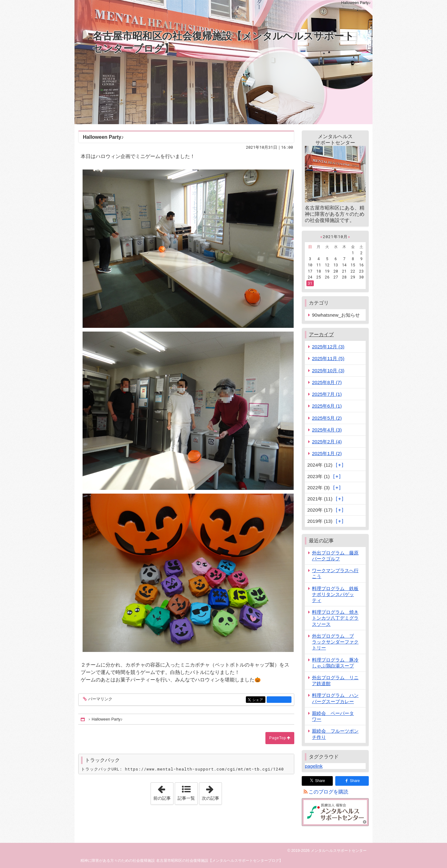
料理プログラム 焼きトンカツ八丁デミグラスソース (335, 618)
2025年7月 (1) (327, 394)
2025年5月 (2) (327, 418)
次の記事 (212, 792)
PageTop (278, 738)
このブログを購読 (328, 792)
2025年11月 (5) (328, 358)
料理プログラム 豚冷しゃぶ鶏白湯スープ (335, 663)
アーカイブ (321, 335)
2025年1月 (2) (327, 453)
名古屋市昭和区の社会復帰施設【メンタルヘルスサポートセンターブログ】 (223, 42)
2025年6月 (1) (327, 406)
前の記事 (163, 792)
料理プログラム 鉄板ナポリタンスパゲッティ (335, 594)
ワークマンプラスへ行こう (335, 573)
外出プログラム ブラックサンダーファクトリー (335, 642)
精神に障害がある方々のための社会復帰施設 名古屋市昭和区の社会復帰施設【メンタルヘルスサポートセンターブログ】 (181, 861)
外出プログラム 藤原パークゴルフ (335, 556)
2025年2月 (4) (327, 442)
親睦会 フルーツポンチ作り (335, 734)
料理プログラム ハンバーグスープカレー (335, 698)
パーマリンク (100, 699)
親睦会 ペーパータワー (333, 716)
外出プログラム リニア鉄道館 (335, 680)
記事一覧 (186, 798)
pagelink (314, 766)
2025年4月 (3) (327, 430)
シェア (258, 700)
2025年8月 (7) (327, 382)
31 (310, 283)
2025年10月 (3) (328, 371)
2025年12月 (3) (328, 347)
